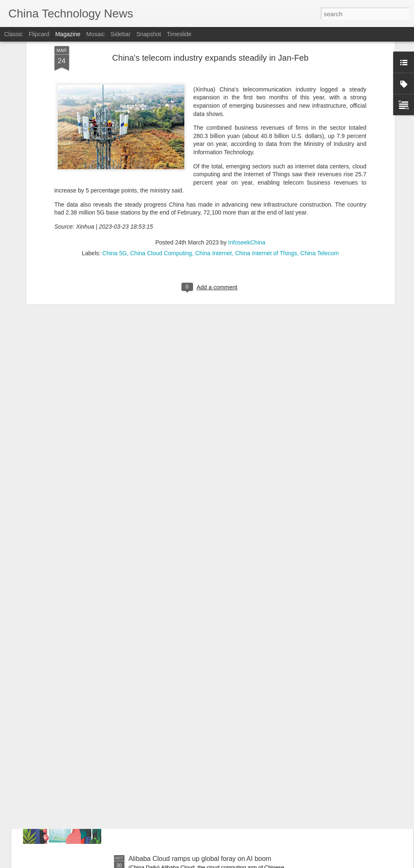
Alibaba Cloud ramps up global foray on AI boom (200, 859)
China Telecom (320, 176)
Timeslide (179, 34)
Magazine (68, 34)
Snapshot (149, 34)
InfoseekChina (247, 165)
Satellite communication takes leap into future (196, 764)
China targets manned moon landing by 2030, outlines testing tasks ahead (196, 674)
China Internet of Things (266, 176)
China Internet (213, 176)
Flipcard (39, 34)
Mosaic (95, 34)
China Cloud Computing (161, 176)
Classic (14, 34)
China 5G (115, 176)
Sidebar (121, 34)
